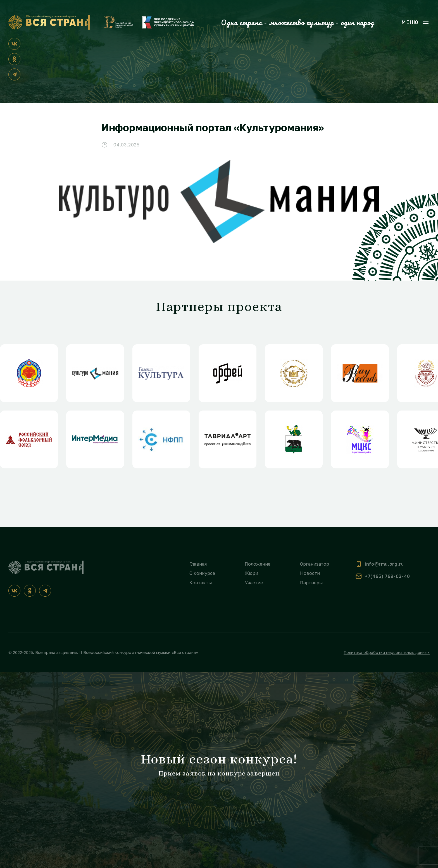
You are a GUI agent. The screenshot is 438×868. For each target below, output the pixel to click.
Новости (310, 573)
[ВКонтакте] (14, 44)
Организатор (315, 564)
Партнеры (311, 583)
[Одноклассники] (14, 59)
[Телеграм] (14, 74)
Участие (254, 583)
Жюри (251, 573)
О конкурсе (202, 573)
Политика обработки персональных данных (387, 652)
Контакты (201, 583)
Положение (258, 564)
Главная (198, 564)
